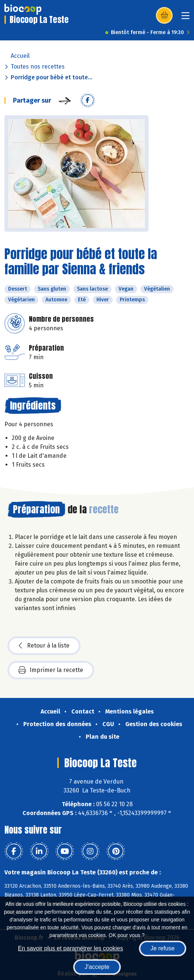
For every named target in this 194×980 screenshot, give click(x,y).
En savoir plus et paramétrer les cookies (70, 948)
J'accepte (97, 967)
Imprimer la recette (51, 670)
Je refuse (163, 948)
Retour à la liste (44, 646)
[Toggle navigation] (186, 18)
